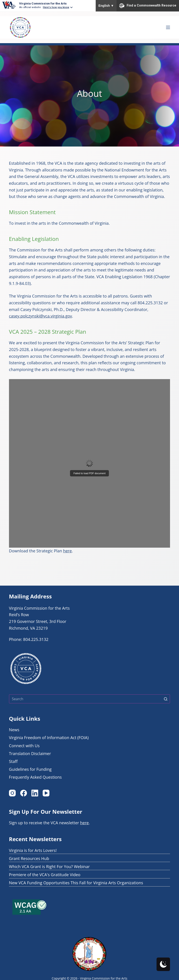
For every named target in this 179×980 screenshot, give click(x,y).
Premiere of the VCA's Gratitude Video (45, 875)
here (67, 551)
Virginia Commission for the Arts (43, 3)
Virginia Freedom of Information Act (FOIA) (49, 738)
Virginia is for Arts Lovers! (33, 850)
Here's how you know (56, 7)
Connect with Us (24, 746)
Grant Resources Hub (29, 858)
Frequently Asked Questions (35, 777)
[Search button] (166, 699)
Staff (13, 761)
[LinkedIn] (35, 793)
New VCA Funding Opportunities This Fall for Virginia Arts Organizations (76, 883)
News (14, 730)
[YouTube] (46, 793)
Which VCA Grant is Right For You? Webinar (49, 867)
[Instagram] (12, 793)
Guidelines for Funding (30, 769)
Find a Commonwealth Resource (148, 6)
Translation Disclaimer (30, 753)
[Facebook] (24, 793)
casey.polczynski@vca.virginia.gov (41, 316)
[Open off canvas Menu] (168, 27)
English (106, 6)
